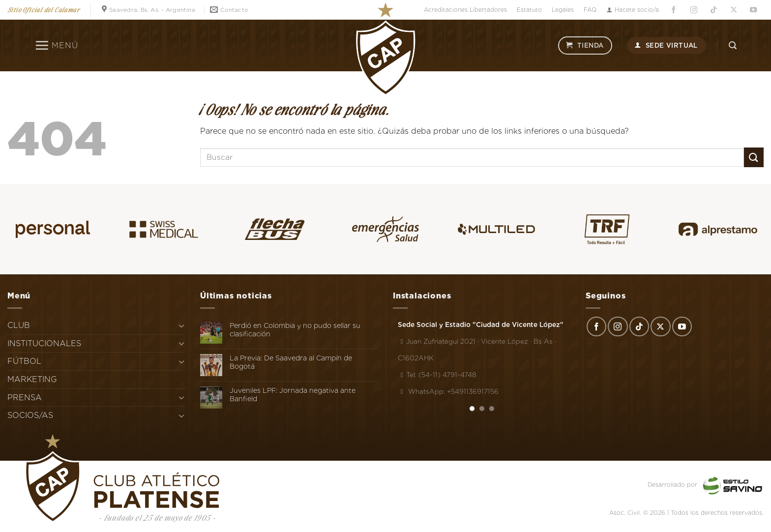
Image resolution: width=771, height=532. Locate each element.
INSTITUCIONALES (44, 343)
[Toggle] (181, 325)
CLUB (19, 325)
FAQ (590, 10)
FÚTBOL (24, 361)
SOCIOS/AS (30, 415)
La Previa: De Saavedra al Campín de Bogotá (291, 362)
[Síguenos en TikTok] (713, 10)
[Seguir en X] (734, 10)
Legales (563, 10)
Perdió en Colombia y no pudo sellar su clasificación (295, 330)
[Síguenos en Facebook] (674, 10)
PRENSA (25, 398)
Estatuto (529, 10)
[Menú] (56, 45)
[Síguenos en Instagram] (694, 10)
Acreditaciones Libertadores (465, 10)
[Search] (733, 45)
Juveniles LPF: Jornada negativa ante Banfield (293, 395)
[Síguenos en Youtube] (754, 10)
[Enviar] (754, 157)
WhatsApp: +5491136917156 (448, 391)
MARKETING (32, 379)
